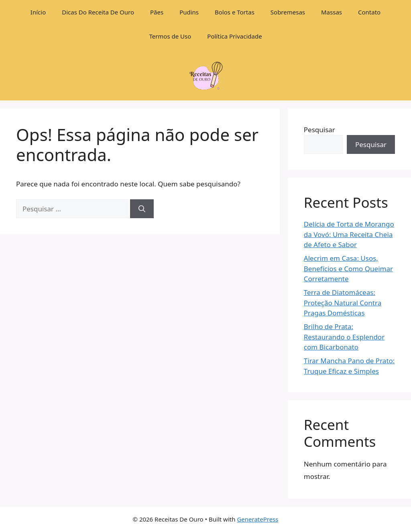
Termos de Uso (170, 36)
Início (38, 12)
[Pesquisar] (142, 209)
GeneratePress (257, 519)
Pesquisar (319, 130)
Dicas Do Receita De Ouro (98, 12)
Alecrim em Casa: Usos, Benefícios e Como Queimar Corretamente (348, 268)
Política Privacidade (234, 36)
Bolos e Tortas (235, 12)
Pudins (189, 12)
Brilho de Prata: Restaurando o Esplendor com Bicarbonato (344, 337)
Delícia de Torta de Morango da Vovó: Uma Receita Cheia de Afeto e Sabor (349, 234)
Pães (157, 12)
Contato (369, 12)
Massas (332, 12)
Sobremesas (288, 12)
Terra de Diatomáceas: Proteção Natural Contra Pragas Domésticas (343, 303)
